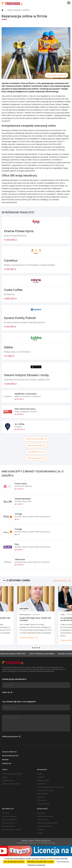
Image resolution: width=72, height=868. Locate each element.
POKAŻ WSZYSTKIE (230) (36, 439)
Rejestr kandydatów (10, 756)
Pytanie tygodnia (43, 781)
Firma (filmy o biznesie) (45, 790)
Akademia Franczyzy (44, 826)
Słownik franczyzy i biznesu (12, 830)
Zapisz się (7, 692)
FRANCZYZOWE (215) (36, 445)
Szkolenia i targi (8, 781)
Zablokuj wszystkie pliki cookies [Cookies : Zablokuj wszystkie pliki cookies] (40, 862)
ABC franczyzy (8, 809)
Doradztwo (7, 764)
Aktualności (42, 770)
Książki (5, 777)
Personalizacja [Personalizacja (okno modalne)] (63, 862)
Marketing (41, 830)
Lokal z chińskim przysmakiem (44, 654)
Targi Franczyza (43, 820)
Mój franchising (43, 794)
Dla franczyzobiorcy (9, 816)
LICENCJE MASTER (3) (36, 458)
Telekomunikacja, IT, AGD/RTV (18, 10)
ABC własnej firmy (9, 826)
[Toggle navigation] (69, 3)
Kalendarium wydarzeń (45, 816)
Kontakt (40, 833)
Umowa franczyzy (9, 823)
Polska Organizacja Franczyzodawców (51, 787)
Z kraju (39, 774)
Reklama (5, 760)
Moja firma (41, 797)
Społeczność (42, 809)
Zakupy (5, 770)
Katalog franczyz (9, 752)
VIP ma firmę (42, 800)
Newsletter (41, 813)
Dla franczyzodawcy (10, 820)
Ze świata (41, 777)
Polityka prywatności (43, 841)
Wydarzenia (41, 784)
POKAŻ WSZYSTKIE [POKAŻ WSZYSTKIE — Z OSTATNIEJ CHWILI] (62, 581)
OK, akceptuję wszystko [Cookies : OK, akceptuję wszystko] (14, 862)
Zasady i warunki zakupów (11, 784)
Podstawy (6, 813)
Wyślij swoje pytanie (11, 736)
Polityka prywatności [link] (36, 865)
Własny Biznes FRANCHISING (12, 774)
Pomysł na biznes (43, 804)
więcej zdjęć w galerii (56, 75)
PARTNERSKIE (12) (36, 452)
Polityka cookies (28, 841)
